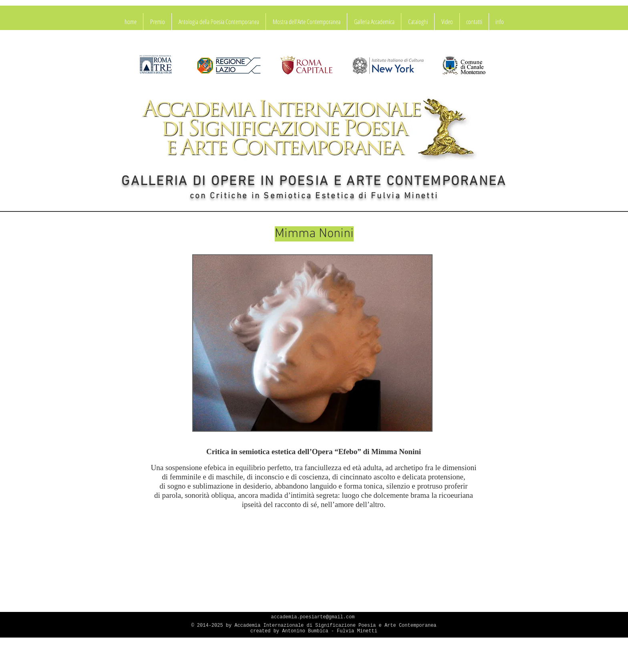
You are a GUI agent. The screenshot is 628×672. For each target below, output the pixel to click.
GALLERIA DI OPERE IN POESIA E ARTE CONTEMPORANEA (314, 182)
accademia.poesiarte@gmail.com (313, 617)
